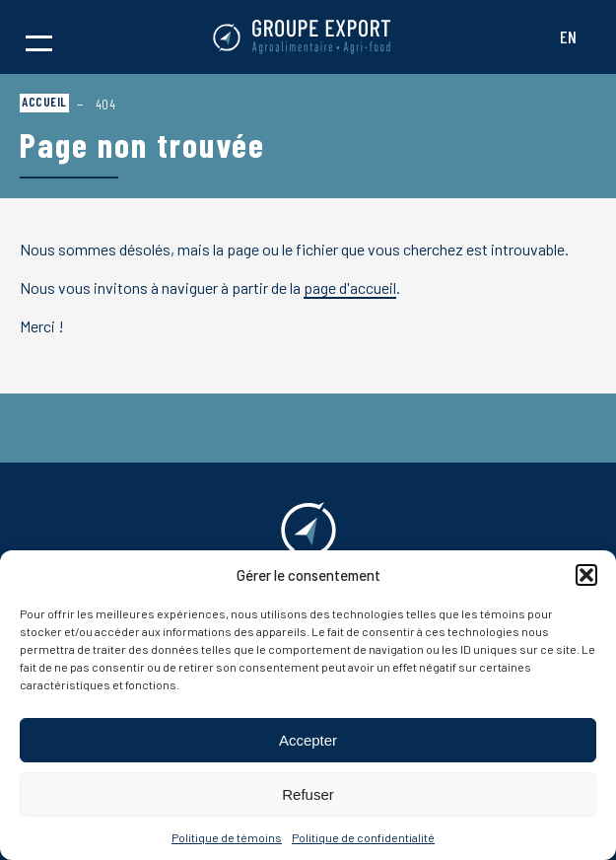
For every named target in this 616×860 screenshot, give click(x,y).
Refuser (308, 794)
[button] (586, 575)
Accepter (308, 740)
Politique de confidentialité (363, 837)
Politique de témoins (227, 837)
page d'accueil (350, 287)
